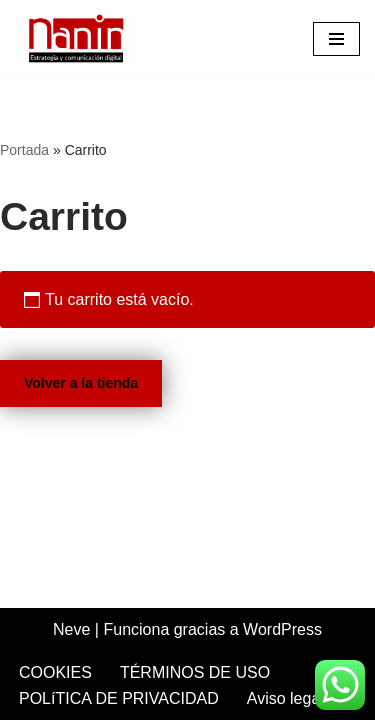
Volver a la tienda (81, 383)
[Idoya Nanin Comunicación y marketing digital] (80, 38)
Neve (71, 629)
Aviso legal (285, 698)
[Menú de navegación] (336, 39)
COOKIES (55, 672)
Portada (24, 150)
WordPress (282, 629)
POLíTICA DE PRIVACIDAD (119, 698)
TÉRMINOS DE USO (195, 672)
